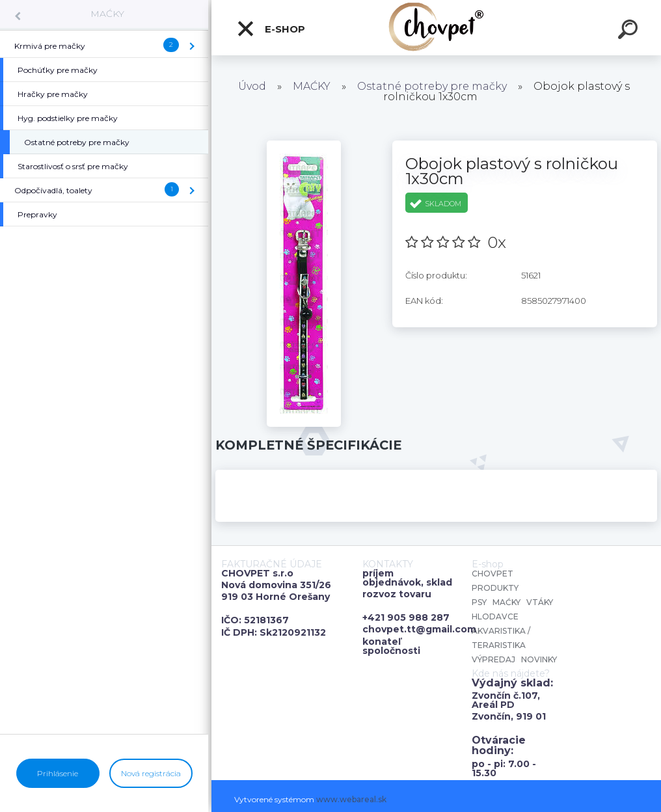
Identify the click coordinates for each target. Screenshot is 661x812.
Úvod (252, 86)
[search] (630, 31)
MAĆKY (107, 14)
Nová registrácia (151, 773)
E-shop (271, 29)
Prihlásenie (58, 773)
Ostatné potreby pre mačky (432, 86)
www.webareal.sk (351, 799)
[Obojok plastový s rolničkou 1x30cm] (304, 145)
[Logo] (436, 28)
